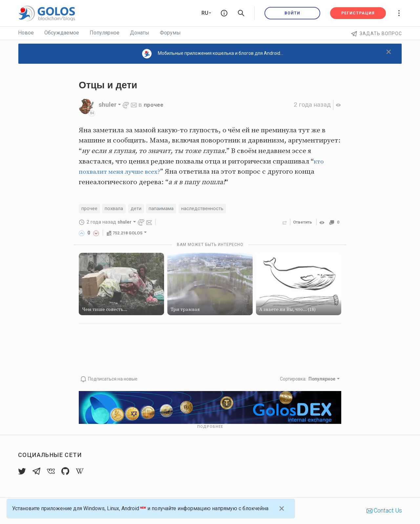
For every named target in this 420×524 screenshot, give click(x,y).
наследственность (210, 209)
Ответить (301, 223)
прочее (155, 105)
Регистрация (358, 13)
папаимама (166, 209)
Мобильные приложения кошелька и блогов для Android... (213, 54)
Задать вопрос (377, 33)
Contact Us (384, 511)
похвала (116, 209)
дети (139, 209)
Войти (292, 13)
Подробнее (210, 427)
